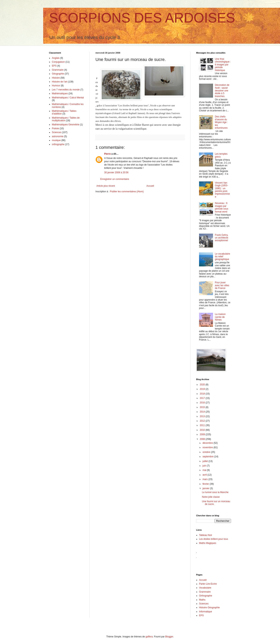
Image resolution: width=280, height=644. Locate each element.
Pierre (107, 154)
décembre (208, 443)
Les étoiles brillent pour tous (213, 539)
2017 (203, 398)
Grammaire (58, 70)
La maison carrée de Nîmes (220, 317)
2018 (203, 394)
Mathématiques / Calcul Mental (68, 98)
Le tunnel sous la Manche (215, 492)
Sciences (57, 132)
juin (205, 466)
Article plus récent (106, 186)
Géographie (58, 74)
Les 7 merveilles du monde (66, 90)
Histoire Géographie (209, 608)
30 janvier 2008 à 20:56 (116, 172)
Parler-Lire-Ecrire (208, 584)
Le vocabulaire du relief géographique (222, 257)
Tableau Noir (206, 535)
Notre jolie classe (211, 497)
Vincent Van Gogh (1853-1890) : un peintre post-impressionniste (222, 190)
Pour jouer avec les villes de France (222, 285)
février (206, 484)
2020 (203, 385)
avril (205, 475)
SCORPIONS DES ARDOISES (142, 18)
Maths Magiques (208, 543)
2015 (203, 407)
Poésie (55, 128)
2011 (203, 425)
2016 (203, 403)
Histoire (56, 78)
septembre (208, 457)
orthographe (58, 144)
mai (205, 470)
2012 (203, 421)
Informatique (206, 612)
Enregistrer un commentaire (115, 179)
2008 (203, 439)
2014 (203, 412)
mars (205, 479)
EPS (54, 66)
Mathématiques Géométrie (66, 125)
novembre (208, 447)
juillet (206, 461)
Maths (202, 600)
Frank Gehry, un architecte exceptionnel (222, 238)
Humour (56, 86)
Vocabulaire (205, 588)
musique (56, 140)
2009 (203, 434)
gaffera (149, 637)
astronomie (58, 136)
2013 (203, 416)
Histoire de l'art (60, 82)
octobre (207, 452)
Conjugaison (58, 62)
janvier (206, 488)
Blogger (169, 637)
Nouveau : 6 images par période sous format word (222, 207)
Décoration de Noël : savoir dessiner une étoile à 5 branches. (222, 91)
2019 (203, 389)
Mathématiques (60, 94)
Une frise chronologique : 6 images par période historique (223, 65)
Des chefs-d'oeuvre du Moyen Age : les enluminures (221, 122)
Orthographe (206, 596)
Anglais (56, 58)
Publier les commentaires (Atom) (127, 192)
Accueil (150, 186)
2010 (203, 430)
